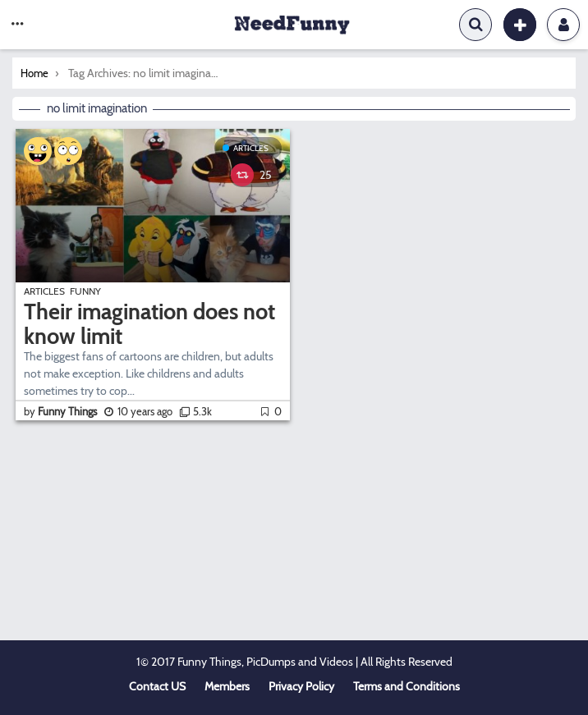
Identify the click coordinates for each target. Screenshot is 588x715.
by (62, 411)
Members (227, 686)
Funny (85, 291)
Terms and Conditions (407, 686)
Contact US (157, 686)
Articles (251, 148)
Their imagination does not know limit (149, 324)
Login (564, 25)
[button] (17, 25)
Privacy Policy (301, 686)
